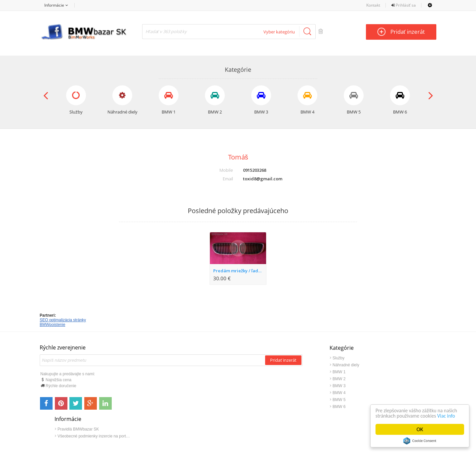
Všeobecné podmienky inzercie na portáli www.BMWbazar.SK (400, 365)
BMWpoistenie (52, 325)
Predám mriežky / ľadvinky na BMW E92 (239, 271)
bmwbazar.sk (192, 430)
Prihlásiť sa (404, 5)
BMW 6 (278, 407)
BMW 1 (278, 372)
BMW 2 (278, 379)
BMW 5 (278, 400)
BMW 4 (278, 393)
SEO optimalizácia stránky (63, 320)
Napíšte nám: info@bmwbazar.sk (263, 430)
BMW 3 (278, 386)
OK (420, 429)
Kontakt (373, 5)
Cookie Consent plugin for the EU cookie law (420, 441)
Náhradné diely (285, 365)
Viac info (385, 415)
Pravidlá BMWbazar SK (384, 358)
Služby (278, 358)
